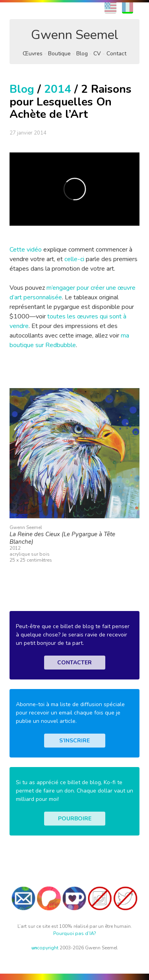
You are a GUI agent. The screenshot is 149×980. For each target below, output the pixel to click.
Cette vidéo (26, 250)
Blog (82, 54)
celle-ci (74, 259)
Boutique (59, 54)
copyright (45, 948)
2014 (58, 89)
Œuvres (33, 54)
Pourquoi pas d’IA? (75, 933)
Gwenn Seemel (75, 35)
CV (97, 54)
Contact (116, 54)
